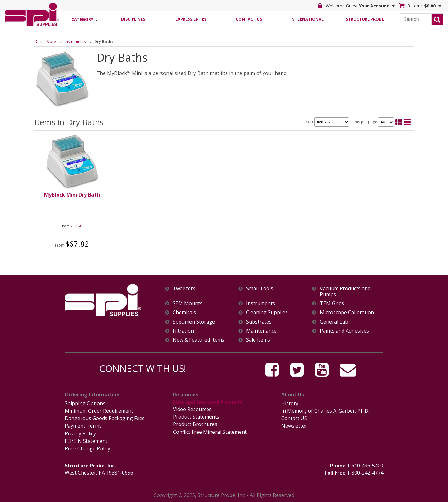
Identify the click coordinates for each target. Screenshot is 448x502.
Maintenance (261, 331)
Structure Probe (365, 19)
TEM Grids (332, 303)
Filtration (183, 331)
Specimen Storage (194, 322)
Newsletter (294, 426)
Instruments (75, 42)
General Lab (334, 322)
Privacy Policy (80, 433)
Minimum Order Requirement (99, 411)
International (307, 19)
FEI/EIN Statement (86, 441)
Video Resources (192, 409)
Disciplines (133, 19)
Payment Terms (83, 426)
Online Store (45, 42)
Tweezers (184, 289)
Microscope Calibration (347, 313)
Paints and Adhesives (344, 331)
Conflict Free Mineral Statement (210, 432)
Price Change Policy (87, 448)
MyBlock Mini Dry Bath (72, 195)
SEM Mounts (188, 303)
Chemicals (184, 313)
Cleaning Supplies (267, 313)
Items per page (372, 122)
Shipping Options (85, 403)
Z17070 (76, 226)
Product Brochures (195, 424)
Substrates (259, 322)
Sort (328, 122)
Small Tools (260, 289)
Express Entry (191, 19)
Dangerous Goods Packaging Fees (105, 418)
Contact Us (249, 19)
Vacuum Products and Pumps (345, 291)
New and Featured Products (208, 402)
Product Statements (196, 417)
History (290, 403)
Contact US (294, 418)
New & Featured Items (198, 340)
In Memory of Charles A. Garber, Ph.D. (325, 411)
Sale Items (258, 340)
